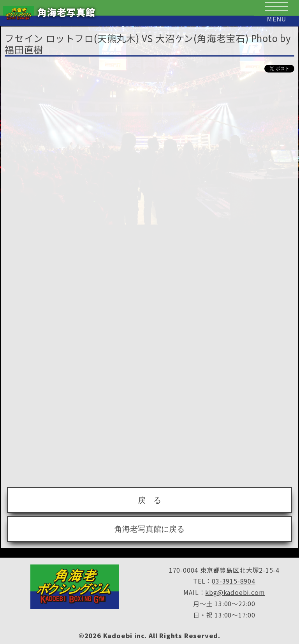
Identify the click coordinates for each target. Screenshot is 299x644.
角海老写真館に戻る (149, 529)
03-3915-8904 (234, 581)
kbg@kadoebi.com (235, 592)
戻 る (149, 500)
